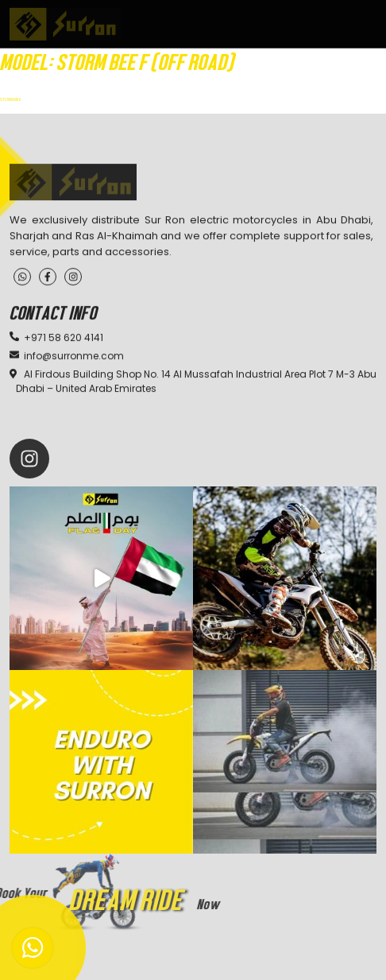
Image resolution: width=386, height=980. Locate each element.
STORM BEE (11, 100)
